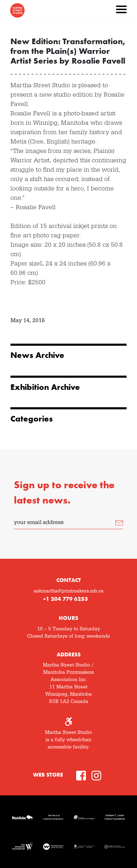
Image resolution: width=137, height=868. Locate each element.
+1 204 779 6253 (66, 599)
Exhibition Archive (45, 387)
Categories (32, 419)
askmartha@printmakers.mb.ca (69, 591)
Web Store (48, 775)
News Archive (37, 355)
